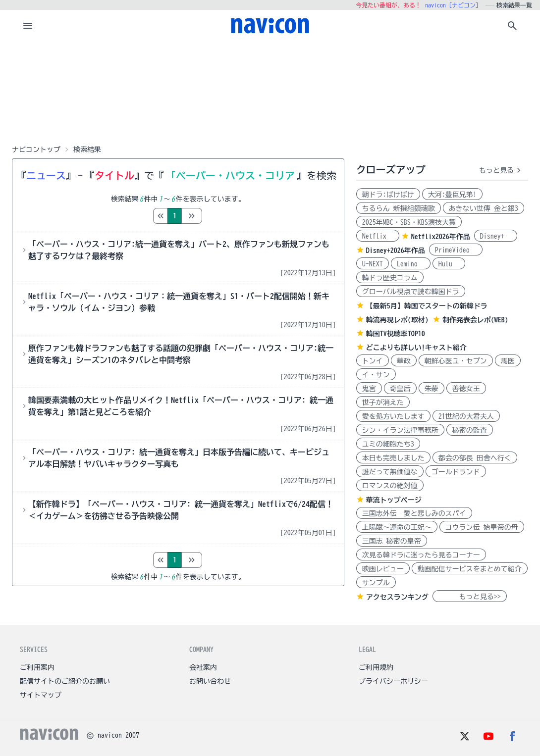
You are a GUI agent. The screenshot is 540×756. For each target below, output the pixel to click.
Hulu (449, 264)
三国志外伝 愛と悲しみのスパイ (414, 513)
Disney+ (496, 236)
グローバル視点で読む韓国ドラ (411, 292)
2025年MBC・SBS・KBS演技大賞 (409, 222)
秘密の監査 (470, 430)
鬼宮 (369, 389)
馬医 (508, 361)
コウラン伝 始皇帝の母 (482, 527)
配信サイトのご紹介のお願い (65, 681)
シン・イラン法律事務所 (400, 430)
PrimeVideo (456, 250)
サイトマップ (41, 695)
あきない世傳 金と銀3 (484, 208)
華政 (404, 361)
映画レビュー (383, 569)
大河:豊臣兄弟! (452, 195)
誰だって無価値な (390, 472)
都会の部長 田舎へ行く (475, 458)
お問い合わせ (210, 681)
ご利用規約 (376, 667)
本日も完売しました (393, 458)
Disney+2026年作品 (396, 251)
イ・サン (376, 375)
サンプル (376, 583)
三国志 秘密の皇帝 (392, 541)
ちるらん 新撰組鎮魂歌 (399, 208)
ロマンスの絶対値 (390, 486)
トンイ (373, 361)
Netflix (378, 236)
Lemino (411, 264)
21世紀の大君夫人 (466, 416)
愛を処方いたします (393, 416)
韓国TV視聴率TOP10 (396, 334)
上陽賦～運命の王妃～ (397, 527)
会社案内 (203, 667)
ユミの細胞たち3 (388, 444)
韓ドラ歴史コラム (390, 278)
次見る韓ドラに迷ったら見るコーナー (421, 555)
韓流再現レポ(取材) (397, 320)
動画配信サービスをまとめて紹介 (470, 569)
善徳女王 (466, 389)
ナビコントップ (36, 150)
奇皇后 (400, 389)
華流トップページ (394, 500)
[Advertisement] (270, 91)
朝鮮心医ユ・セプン (456, 361)
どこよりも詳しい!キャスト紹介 (416, 348)
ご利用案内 (37, 667)
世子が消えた (383, 403)
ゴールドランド (456, 472)
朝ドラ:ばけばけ (388, 195)
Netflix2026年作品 (441, 237)
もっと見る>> (470, 597)
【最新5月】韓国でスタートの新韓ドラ (427, 306)
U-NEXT (373, 264)
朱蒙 (432, 389)
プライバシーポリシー (393, 681)
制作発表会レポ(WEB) (475, 320)
